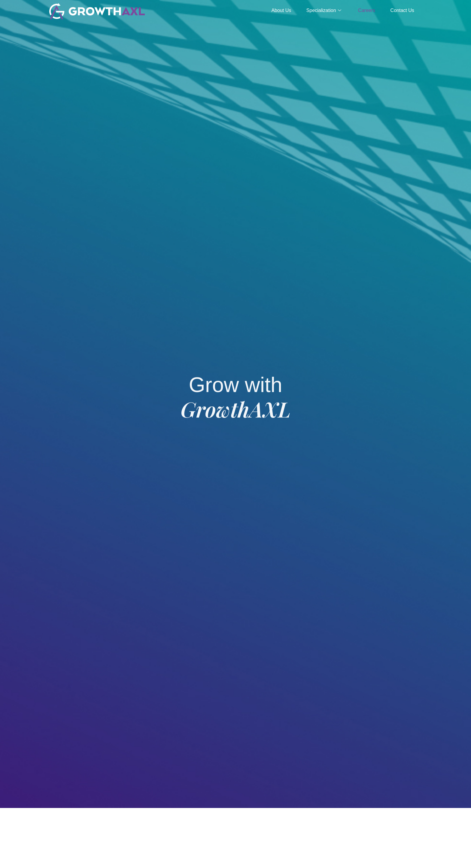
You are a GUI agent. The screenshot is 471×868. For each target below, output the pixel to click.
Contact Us (401, 10)
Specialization (317, 11)
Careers (362, 10)
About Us (271, 10)
